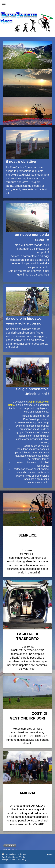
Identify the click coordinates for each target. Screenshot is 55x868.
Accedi (50, 854)
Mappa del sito (20, 854)
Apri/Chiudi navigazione (28, 4)
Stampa (7, 854)
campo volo (29, 408)
